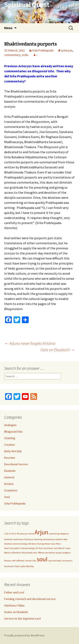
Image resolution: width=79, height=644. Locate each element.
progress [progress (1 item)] (67, 553)
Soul (7, 497)
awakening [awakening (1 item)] (54, 534)
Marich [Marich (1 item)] (62, 548)
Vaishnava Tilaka (14, 605)
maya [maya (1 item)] (68, 548)
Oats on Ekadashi (58, 350)
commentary (12, 55)
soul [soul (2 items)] (42, 559)
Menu (8, 28)
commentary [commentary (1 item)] (49, 539)
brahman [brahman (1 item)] (9, 539)
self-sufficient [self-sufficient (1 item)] (18, 561)
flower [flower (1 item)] (48, 544)
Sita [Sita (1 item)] (34, 561)
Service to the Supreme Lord (22, 618)
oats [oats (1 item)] (35, 553)
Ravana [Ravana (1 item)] (8, 561)
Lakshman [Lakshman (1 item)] (48, 548)
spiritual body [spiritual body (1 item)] (55, 561)
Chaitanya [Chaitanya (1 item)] (29, 539)
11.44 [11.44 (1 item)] (17, 534)
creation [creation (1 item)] (59, 539)
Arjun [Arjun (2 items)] (41, 532)
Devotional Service (16, 464)
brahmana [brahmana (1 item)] (18, 539)
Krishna (9, 484)
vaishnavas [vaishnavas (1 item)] (67, 561)
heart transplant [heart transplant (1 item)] (12, 548)
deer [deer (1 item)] (66, 539)
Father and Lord (14, 592)
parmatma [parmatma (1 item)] (50, 553)
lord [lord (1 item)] (56, 548)
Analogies (10, 425)
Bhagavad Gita (13, 432)
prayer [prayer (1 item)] (59, 553)
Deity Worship (13, 451)
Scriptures (11, 490)
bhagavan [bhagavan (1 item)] (64, 534)
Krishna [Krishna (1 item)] (39, 548)
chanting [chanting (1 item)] (38, 539)
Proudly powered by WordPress (24, 635)
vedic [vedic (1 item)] (23, 566)
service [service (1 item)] (28, 561)
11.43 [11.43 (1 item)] (11, 534)
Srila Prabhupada (43, 50)
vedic (25, 55)
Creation (10, 445)
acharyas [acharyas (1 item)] (24, 534)
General (9, 477)
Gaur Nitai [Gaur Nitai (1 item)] (56, 544)
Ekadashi (10, 471)
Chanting (10, 438)
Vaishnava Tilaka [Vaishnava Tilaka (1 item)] (12, 566)
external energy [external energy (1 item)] (20, 544)
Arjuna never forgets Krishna (30, 343)
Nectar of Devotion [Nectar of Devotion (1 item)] (13, 553)
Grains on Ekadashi (16, 612)
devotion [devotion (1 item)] (8, 544)
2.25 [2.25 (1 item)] (6, 534)
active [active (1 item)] (31, 534)
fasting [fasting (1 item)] (41, 544)
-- (37, 55)
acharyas (67, 50)
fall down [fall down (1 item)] (33, 544)
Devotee (10, 458)
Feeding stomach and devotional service (30, 599)
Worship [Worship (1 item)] (30, 566)
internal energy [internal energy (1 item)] (28, 548)
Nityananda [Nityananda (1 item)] (27, 553)
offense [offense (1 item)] (41, 553)
